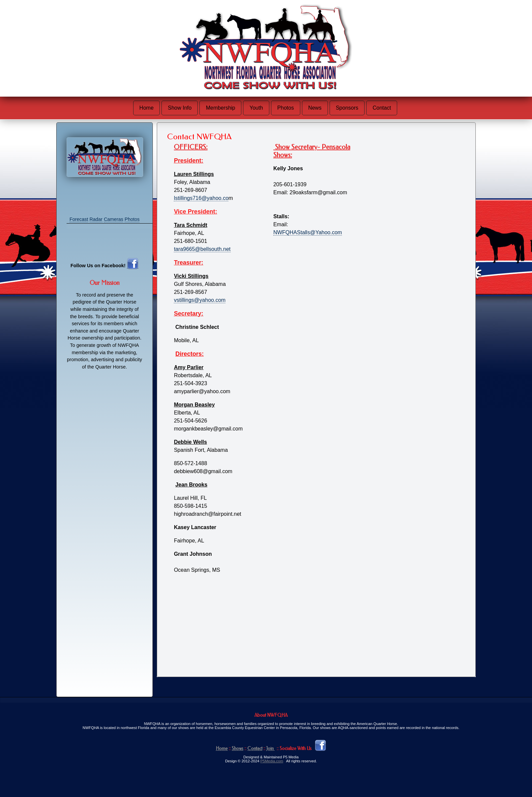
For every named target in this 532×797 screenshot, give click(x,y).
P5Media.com (272, 761)
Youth (256, 108)
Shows (238, 749)
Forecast (79, 219)
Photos (286, 108)
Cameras (114, 219)
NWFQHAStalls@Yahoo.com (308, 232)
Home (147, 108)
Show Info (180, 108)
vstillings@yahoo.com (200, 300)
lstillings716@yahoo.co (201, 198)
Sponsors (347, 108)
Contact (382, 108)
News (315, 108)
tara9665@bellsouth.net (202, 249)
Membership (220, 108)
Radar (96, 219)
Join (270, 749)
